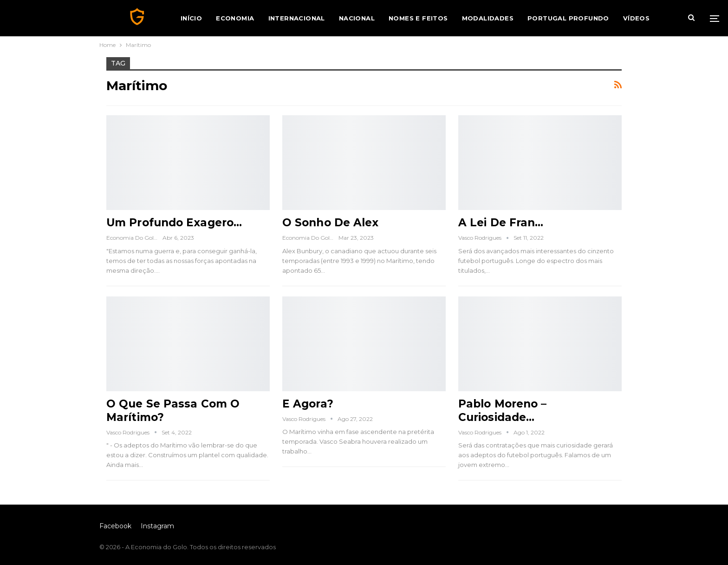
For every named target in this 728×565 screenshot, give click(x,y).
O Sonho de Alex (331, 223)
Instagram (157, 526)
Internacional (297, 18)
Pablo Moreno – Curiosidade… (502, 411)
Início (191, 18)
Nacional (357, 18)
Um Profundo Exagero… (174, 223)
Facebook (115, 526)
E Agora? (308, 404)
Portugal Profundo (568, 18)
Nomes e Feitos (418, 18)
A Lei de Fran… (501, 223)
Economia (235, 18)
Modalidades (488, 18)
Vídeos (636, 18)
